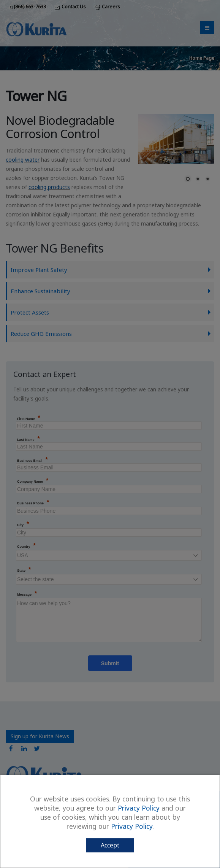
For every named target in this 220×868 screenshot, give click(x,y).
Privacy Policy (139, 808)
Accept (110, 845)
